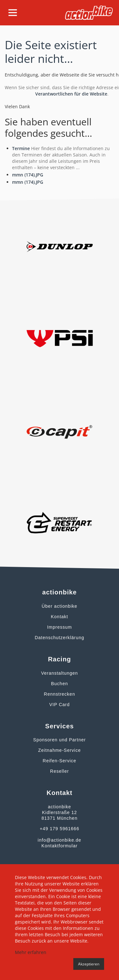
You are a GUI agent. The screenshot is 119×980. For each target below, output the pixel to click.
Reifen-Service (60, 761)
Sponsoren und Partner (60, 740)
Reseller (60, 771)
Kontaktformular (60, 846)
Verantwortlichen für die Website (71, 94)
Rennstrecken (59, 694)
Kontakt (59, 617)
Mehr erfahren (31, 952)
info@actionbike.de (60, 840)
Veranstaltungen (59, 673)
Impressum (59, 627)
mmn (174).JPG (28, 175)
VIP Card (60, 705)
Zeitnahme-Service (60, 750)
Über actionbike (59, 606)
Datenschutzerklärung (59, 638)
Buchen (60, 684)
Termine (21, 148)
